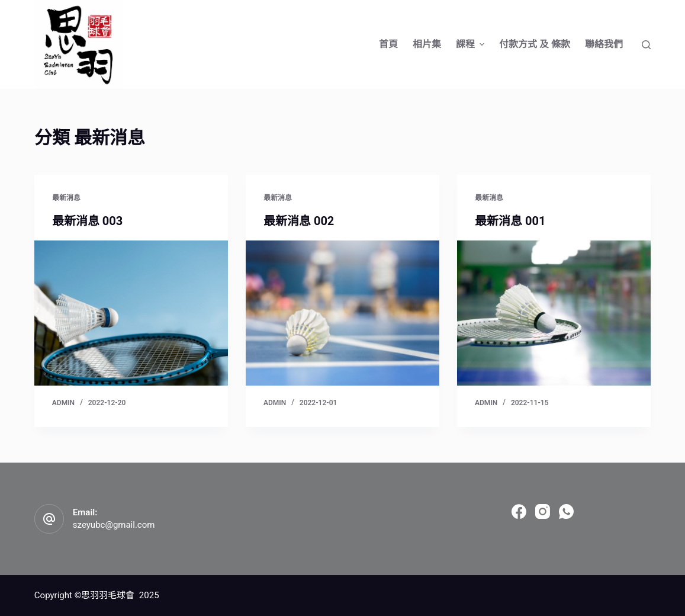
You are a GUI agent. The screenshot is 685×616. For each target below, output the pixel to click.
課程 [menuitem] (472, 44)
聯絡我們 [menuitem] (604, 44)
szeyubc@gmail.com (114, 525)
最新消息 (66, 198)
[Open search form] (646, 45)
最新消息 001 (510, 221)
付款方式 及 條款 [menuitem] (535, 44)
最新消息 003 (87, 221)
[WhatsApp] (566, 511)
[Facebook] (519, 511)
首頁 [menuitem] (388, 44)
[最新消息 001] (554, 313)
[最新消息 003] (131, 313)
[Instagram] (543, 511)
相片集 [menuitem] (427, 44)
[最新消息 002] (342, 313)
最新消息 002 (299, 221)
